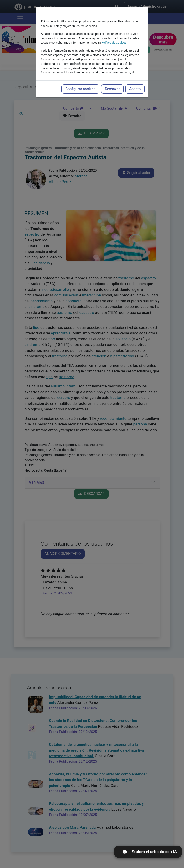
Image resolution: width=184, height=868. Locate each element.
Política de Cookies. (114, 41)
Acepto (135, 87)
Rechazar (112, 87)
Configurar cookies (80, 87)
